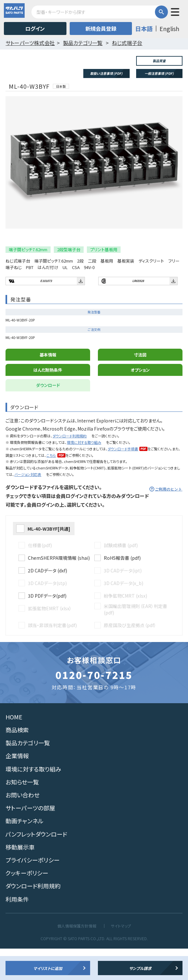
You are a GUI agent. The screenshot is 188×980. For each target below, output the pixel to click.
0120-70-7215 (94, 706)
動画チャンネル (24, 852)
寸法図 (140, 386)
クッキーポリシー (27, 904)
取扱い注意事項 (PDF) (106, 73)
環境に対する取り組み (84, 474)
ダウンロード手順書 (123, 480)
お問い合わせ (23, 826)
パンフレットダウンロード (36, 865)
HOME (14, 748)
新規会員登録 (101, 28)
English (169, 28)
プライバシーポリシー (33, 891)
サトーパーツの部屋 (30, 839)
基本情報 (48, 386)
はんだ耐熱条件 (48, 401)
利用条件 (17, 930)
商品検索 (17, 761)
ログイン (35, 28)
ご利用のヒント (169, 521)
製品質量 (159, 61)
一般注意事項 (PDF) (159, 73)
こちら (51, 487)
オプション (140, 401)
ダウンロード (48, 417)
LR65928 (138, 312)
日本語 (144, 28)
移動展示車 (20, 878)
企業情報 (17, 787)
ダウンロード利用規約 (70, 467)
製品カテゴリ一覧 (28, 774)
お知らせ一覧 (22, 813)
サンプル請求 (140, 968)
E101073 (46, 312)
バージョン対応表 (28, 506)
